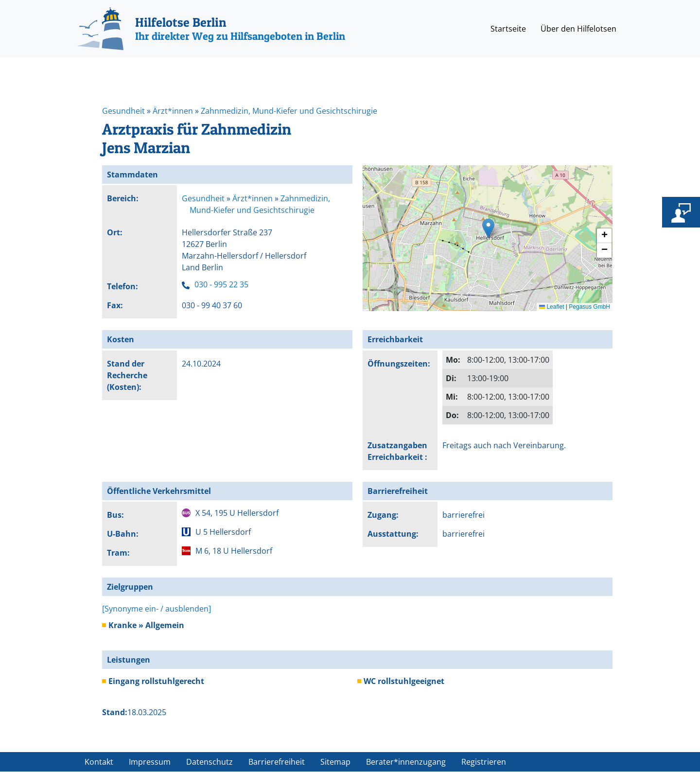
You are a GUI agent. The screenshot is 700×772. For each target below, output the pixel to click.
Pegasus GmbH (589, 307)
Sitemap (335, 762)
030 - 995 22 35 (221, 284)
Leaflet (551, 307)
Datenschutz (210, 762)
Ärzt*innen (173, 111)
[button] (488, 228)
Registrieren (484, 762)
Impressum (150, 762)
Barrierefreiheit (277, 762)
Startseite (508, 29)
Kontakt (99, 762)
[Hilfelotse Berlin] (211, 29)
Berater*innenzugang (406, 762)
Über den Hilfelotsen (578, 29)
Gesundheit (123, 111)
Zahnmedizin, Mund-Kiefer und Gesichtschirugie (289, 111)
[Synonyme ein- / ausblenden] (157, 609)
